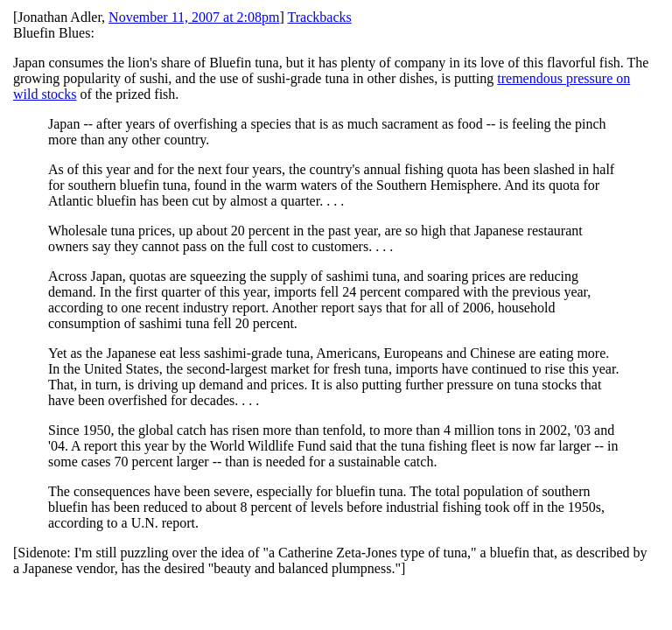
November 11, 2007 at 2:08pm (194, 17)
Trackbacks (320, 17)
